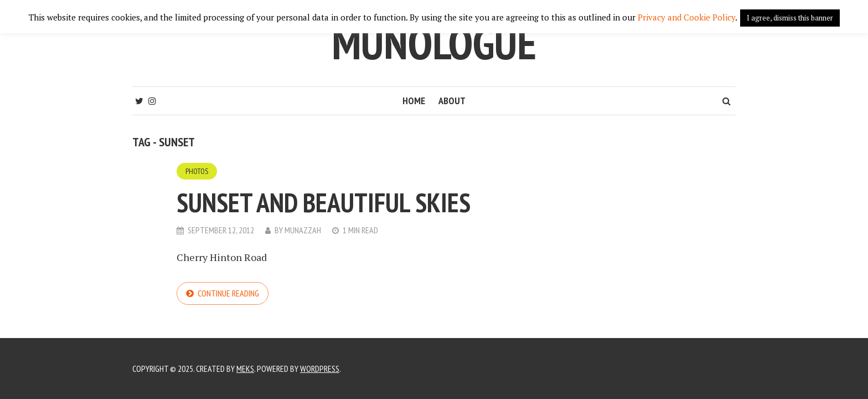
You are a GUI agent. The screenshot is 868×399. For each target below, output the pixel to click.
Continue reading (228, 293)
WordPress (320, 369)
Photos (197, 171)
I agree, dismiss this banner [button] (790, 18)
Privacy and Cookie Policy (686, 17)
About (452, 101)
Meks (245, 369)
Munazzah (303, 230)
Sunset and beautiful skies (324, 202)
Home (414, 101)
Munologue (434, 43)
